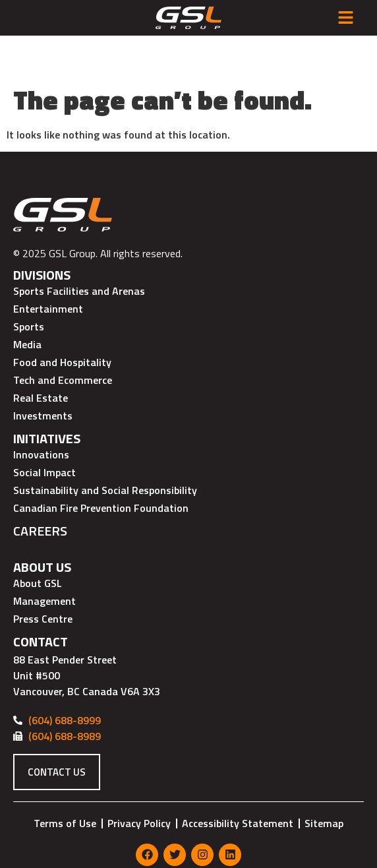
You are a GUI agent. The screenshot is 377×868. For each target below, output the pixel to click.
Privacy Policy (139, 779)
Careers (40, 487)
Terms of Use (65, 779)
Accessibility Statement (238, 779)
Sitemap (324, 779)
